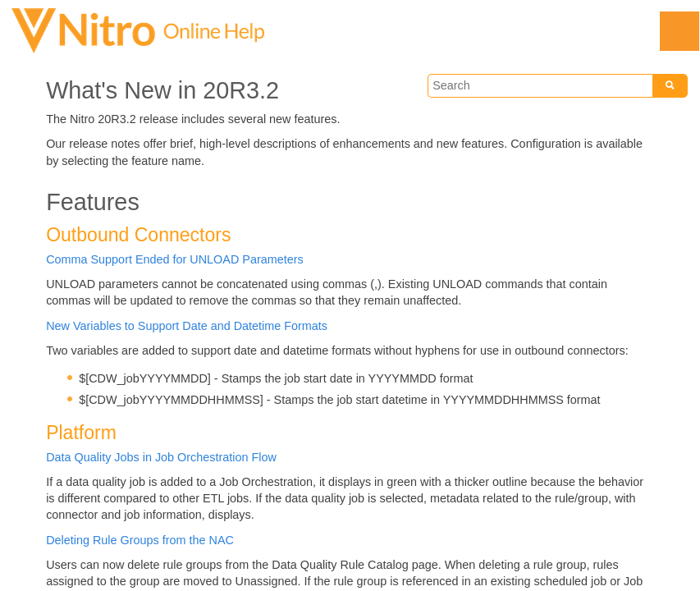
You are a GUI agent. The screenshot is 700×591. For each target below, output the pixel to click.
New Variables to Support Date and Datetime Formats (187, 326)
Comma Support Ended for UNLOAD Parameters (175, 259)
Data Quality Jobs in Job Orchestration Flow (161, 457)
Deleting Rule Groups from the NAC (140, 540)
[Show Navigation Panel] (679, 31)
